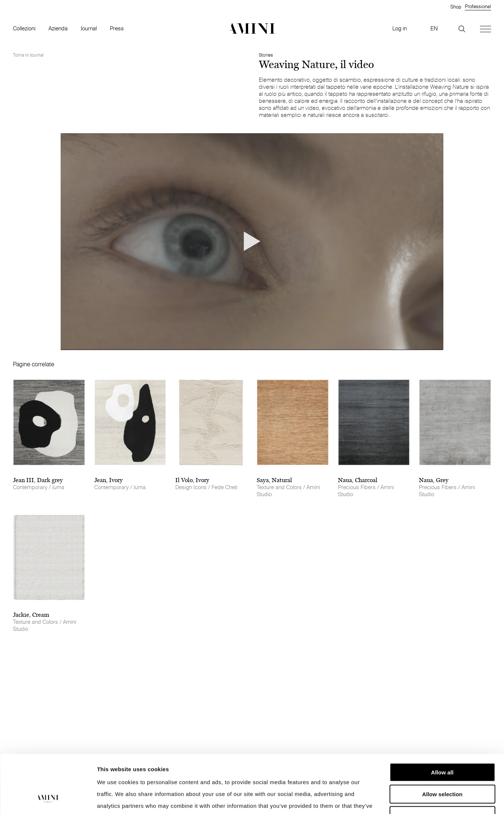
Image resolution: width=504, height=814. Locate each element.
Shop (456, 7)
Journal (89, 28)
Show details (388, 799)
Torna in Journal (28, 55)
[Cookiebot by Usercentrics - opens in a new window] (48, 800)
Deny (442, 766)
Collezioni (24, 28)
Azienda (58, 28)
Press (117, 28)
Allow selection (442, 744)
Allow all (442, 722)
